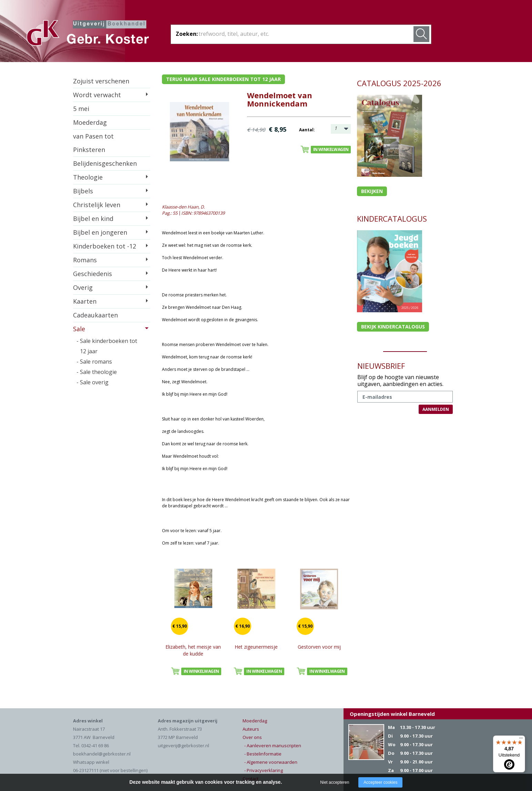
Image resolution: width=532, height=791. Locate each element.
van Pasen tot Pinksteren (93, 143)
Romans (85, 260)
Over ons (252, 737)
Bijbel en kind (93, 219)
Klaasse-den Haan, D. (183, 207)
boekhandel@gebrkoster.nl (102, 754)
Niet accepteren (335, 782)
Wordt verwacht (97, 95)
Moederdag (90, 122)
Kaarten (85, 301)
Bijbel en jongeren (100, 232)
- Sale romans (94, 362)
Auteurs (251, 729)
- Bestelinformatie (263, 754)
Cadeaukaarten (95, 315)
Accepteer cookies (380, 782)
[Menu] (521, 740)
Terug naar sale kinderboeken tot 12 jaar (223, 79)
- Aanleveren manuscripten (273, 746)
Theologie (88, 177)
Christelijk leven (97, 205)
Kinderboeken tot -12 (105, 246)
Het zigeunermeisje (256, 647)
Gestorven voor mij (319, 647)
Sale (79, 329)
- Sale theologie (97, 372)
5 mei (81, 109)
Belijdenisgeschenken (105, 163)
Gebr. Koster (88, 34)
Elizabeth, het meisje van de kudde (193, 650)
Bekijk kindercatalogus (393, 327)
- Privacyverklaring (264, 770)
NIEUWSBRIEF (381, 366)
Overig (83, 287)
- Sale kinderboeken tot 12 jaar (107, 346)
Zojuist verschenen (101, 81)
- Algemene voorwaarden (271, 762)
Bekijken (372, 191)
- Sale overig (93, 382)
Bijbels (83, 191)
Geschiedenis (93, 274)
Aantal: (307, 130)
